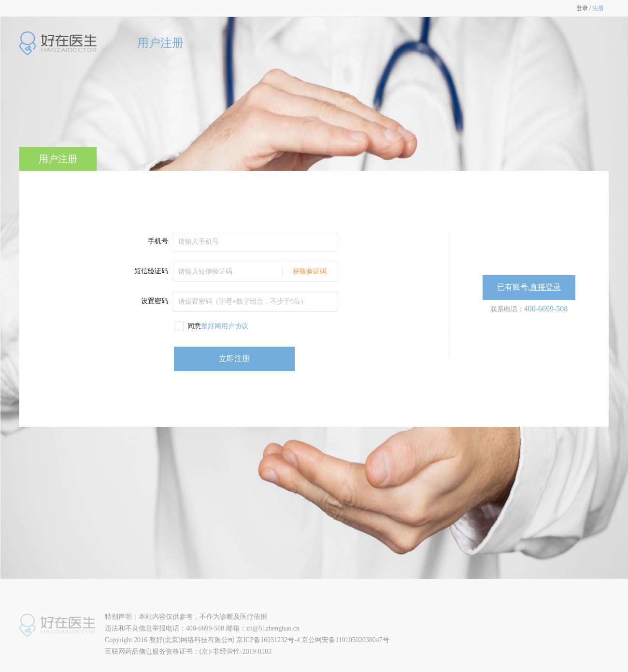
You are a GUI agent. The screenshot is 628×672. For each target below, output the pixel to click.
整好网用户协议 (225, 326)
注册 (598, 8)
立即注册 (234, 358)
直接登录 (545, 287)
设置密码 (155, 301)
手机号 (158, 241)
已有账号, (529, 287)
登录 (582, 8)
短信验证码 (151, 271)
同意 (218, 326)
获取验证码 (310, 272)
